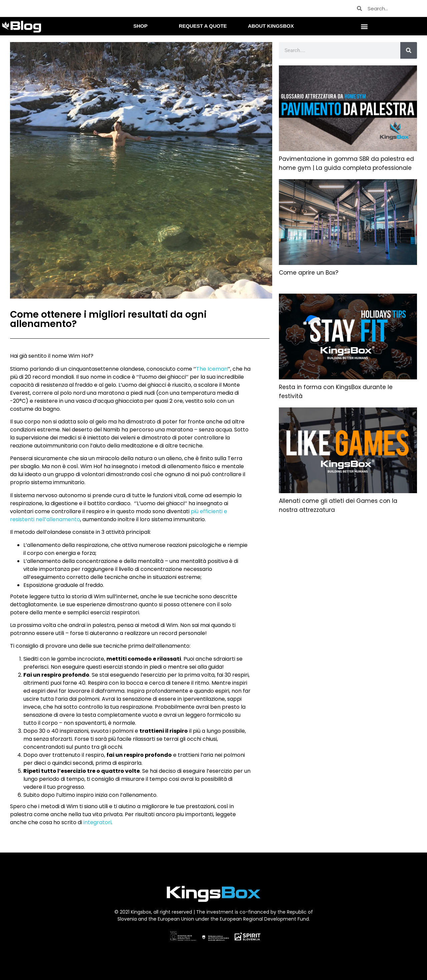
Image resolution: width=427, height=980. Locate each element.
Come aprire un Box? (309, 273)
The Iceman (212, 369)
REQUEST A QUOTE (203, 26)
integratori (97, 822)
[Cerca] (409, 50)
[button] (364, 26)
